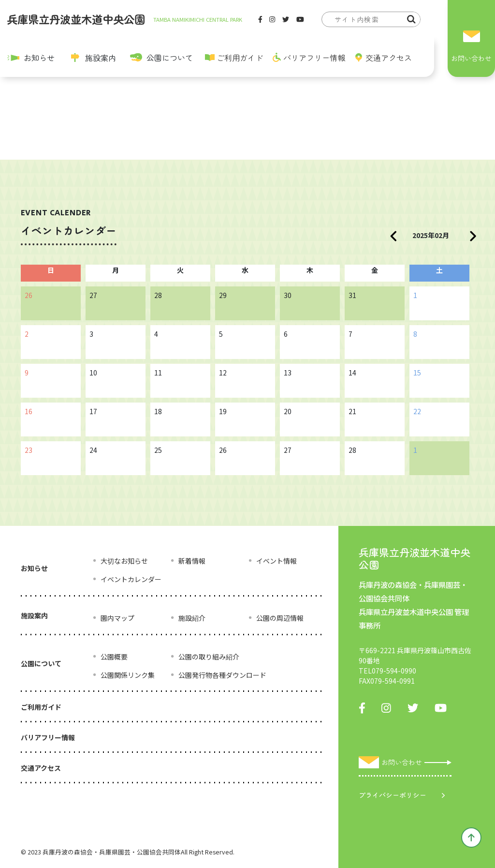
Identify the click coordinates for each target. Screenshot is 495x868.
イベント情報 (277, 561)
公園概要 (114, 657)
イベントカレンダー (131, 579)
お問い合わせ (471, 58)
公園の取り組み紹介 (209, 657)
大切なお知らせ (124, 561)
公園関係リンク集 (128, 675)
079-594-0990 (394, 671)
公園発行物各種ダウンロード (222, 675)
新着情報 (192, 561)
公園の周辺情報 (280, 618)
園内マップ (117, 618)
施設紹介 (192, 618)
